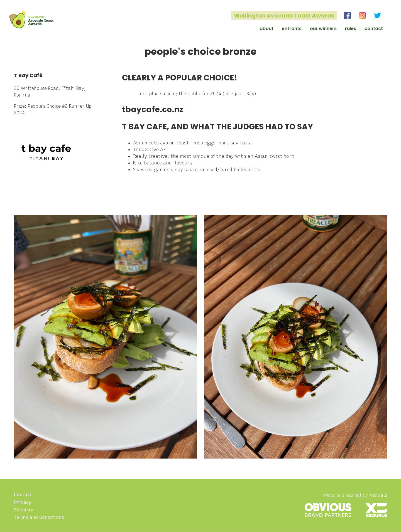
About (266, 29)
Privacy (23, 502)
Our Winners (323, 29)
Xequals (378, 495)
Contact (374, 29)
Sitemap (24, 510)
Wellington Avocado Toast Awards (284, 16)
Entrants (292, 29)
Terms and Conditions (39, 517)
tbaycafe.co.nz (153, 109)
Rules (351, 29)
